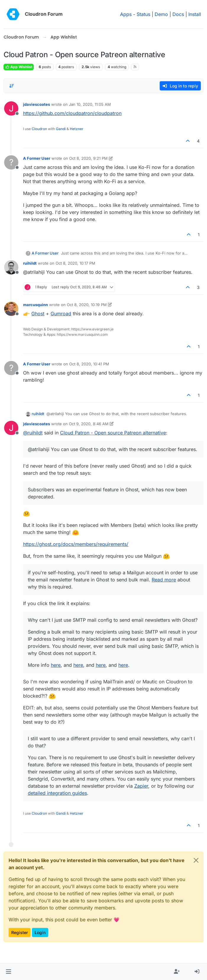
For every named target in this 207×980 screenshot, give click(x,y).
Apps (126, 14)
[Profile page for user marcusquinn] (11, 309)
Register (20, 932)
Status (143, 14)
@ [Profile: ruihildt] (33, 433)
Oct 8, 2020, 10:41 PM (89, 364)
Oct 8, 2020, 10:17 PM (75, 263)
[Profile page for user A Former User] (11, 162)
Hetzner (77, 129)
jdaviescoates (37, 104)
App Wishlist (19, 67)
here (56, 665)
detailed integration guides (57, 793)
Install (195, 14)
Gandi (61, 129)
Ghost (38, 314)
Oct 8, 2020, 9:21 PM (88, 158)
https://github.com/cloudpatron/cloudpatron (72, 113)
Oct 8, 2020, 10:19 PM (87, 305)
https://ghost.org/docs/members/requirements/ (76, 544)
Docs (178, 14)
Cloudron (39, 129)
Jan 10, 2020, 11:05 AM (90, 104)
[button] (8, 972)
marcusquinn (35, 305)
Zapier (141, 786)
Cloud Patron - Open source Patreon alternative (113, 433)
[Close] (196, 860)
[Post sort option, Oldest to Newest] (12, 86)
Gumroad (61, 314)
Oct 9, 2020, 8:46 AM (89, 424)
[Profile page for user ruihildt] (11, 267)
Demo (161, 14)
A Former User (37, 158)
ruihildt (30, 263)
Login (40, 932)
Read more (164, 580)
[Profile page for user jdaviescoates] (11, 108)
